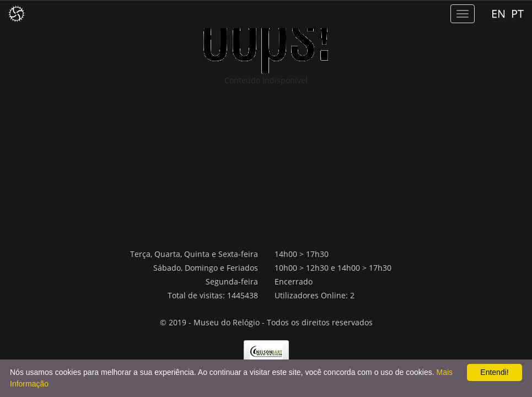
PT (517, 14)
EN (498, 14)
